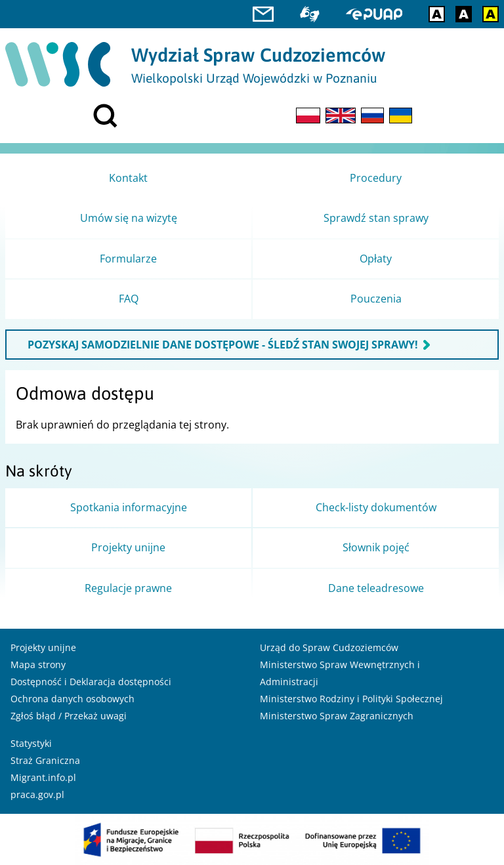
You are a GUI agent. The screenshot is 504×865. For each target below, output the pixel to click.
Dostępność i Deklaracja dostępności (91, 682)
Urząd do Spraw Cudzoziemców (329, 647)
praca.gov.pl (37, 794)
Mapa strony (38, 665)
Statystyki (31, 743)
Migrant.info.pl (43, 777)
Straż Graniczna (45, 760)
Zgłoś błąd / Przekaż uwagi (69, 716)
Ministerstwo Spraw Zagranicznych (337, 716)
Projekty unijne (43, 647)
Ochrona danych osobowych (73, 699)
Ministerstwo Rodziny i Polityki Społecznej (351, 699)
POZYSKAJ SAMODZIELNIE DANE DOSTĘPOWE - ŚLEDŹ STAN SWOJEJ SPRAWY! (223, 345)
